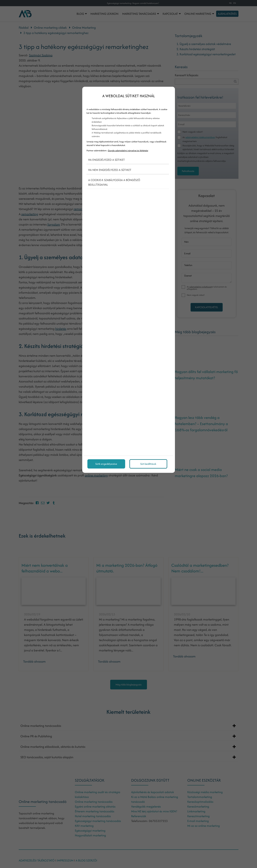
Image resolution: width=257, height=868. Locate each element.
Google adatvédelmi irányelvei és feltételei (128, 151)
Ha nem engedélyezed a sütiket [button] (110, 170)
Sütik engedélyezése (106, 464)
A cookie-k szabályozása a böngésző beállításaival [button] (114, 182)
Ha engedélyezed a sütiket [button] (107, 160)
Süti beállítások (148, 464)
